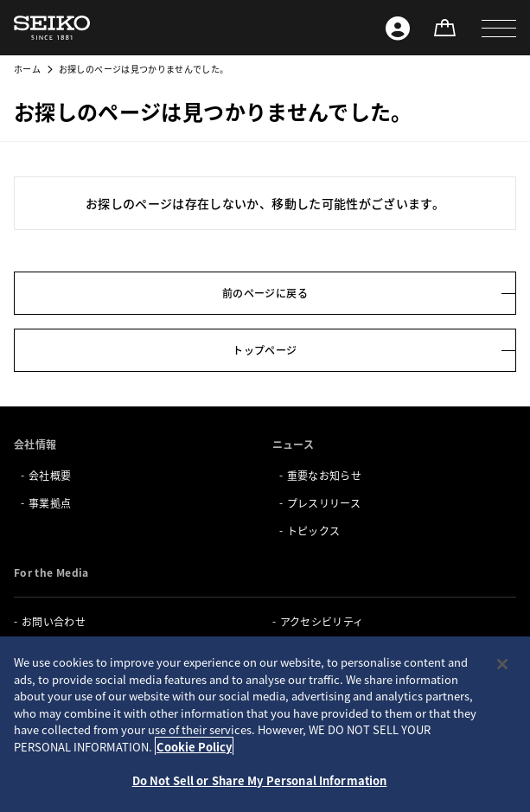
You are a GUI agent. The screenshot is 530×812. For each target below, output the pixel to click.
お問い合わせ (54, 621)
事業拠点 (50, 503)
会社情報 (35, 444)
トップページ (265, 350)
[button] (499, 28)
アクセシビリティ (322, 621)
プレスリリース (324, 503)
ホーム (27, 69)
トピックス (314, 531)
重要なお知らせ (324, 475)
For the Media (51, 572)
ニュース (293, 444)
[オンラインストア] (444, 28)
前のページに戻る (265, 293)
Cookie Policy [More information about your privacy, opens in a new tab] (194, 747)
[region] (265, 724)
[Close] (502, 664)
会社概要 (50, 475)
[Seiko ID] (398, 28)
